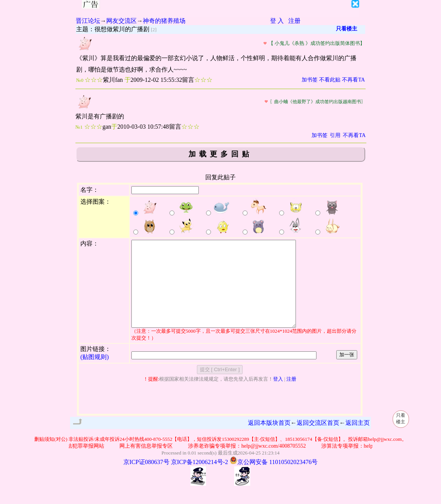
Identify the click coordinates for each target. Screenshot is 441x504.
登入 (278, 396)
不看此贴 (330, 80)
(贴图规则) (95, 374)
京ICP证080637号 (146, 479)
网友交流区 (121, 21)
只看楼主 (347, 29)
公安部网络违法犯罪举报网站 (73, 463)
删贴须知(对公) (51, 456)
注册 (294, 21)
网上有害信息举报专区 (150, 463)
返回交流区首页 (318, 440)
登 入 (277, 21)
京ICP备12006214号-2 (200, 479)
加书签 (310, 80)
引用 (335, 135)
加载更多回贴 (220, 154)
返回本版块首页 (269, 440)
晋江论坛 (88, 21)
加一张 (347, 372)
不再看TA (353, 80)
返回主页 (358, 440)
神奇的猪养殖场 (164, 21)
